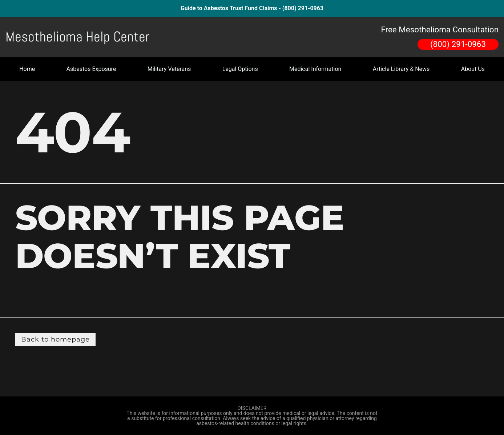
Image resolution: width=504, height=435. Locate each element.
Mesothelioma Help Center (77, 37)
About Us (473, 69)
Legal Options (240, 69)
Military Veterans (169, 69)
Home (27, 69)
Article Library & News (401, 69)
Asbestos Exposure (91, 69)
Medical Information (315, 69)
